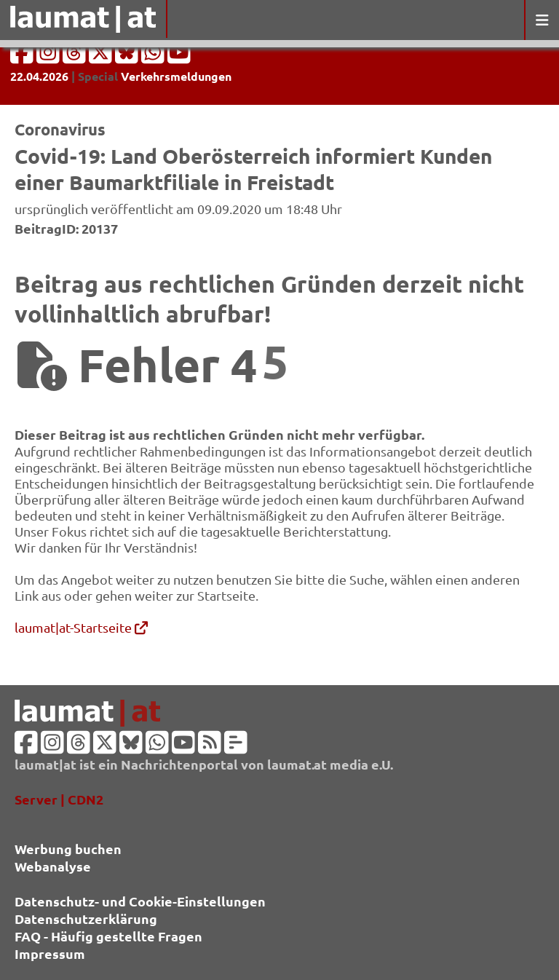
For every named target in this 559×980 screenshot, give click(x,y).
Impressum (50, 953)
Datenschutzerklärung (86, 918)
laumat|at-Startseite (81, 627)
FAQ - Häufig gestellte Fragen (108, 936)
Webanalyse (53, 866)
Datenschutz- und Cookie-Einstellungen (140, 901)
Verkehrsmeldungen (176, 76)
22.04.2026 (39, 76)
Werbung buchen (68, 849)
